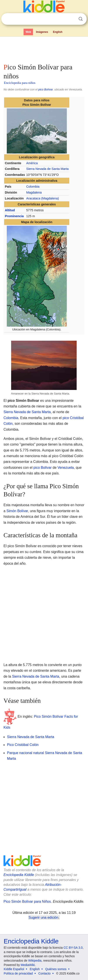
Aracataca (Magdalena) (43, 198)
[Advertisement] (44, 49)
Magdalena (34, 192)
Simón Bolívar (17, 511)
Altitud (10, 210)
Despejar (72, 19)
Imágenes (42, 32)
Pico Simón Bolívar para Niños (27, 902)
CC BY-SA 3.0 (73, 948)
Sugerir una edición (43, 917)
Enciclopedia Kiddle (19, 875)
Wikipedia (35, 961)
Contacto (45, 973)
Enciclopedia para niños (20, 83)
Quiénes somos (56, 969)
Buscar (81, 19)
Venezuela (66, 468)
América (32, 163)
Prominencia (14, 216)
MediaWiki (28, 965)
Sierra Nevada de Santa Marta (47, 169)
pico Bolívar (45, 89)
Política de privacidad (18, 973)
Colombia (33, 187)
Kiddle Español (14, 969)
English (58, 32)
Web (28, 32)
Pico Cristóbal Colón (23, 745)
